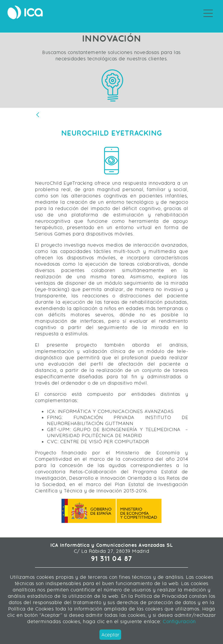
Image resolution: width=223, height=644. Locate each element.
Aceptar (110, 635)
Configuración (179, 622)
